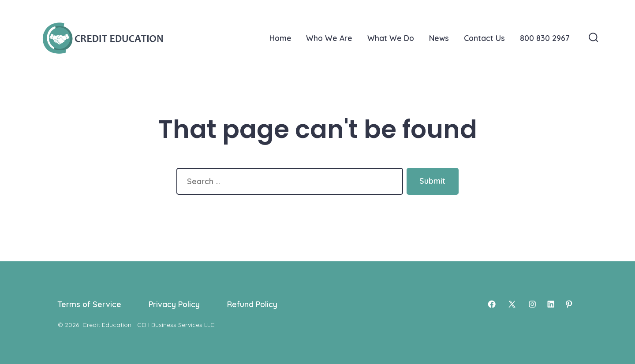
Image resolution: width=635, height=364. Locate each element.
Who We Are (329, 38)
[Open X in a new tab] (512, 304)
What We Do (391, 38)
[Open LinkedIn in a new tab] (551, 304)
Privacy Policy (174, 304)
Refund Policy (252, 304)
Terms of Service (90, 304)
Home (280, 38)
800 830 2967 (545, 38)
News (439, 38)
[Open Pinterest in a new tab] (569, 304)
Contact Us (484, 38)
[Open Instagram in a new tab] (532, 304)
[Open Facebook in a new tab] (492, 304)
